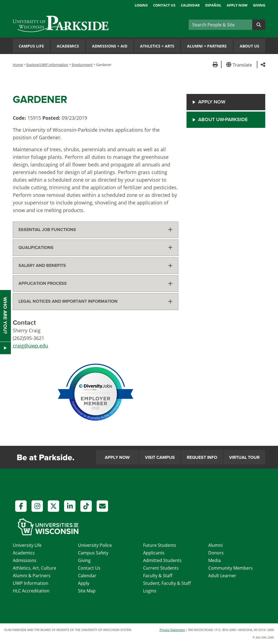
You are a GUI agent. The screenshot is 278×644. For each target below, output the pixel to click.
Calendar (190, 5)
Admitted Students (162, 560)
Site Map (87, 591)
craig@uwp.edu (30, 346)
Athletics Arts (157, 46)
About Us (249, 46)
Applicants (154, 553)
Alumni (215, 545)
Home (18, 65)
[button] (240, 64)
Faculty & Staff (158, 576)
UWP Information (31, 583)
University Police (95, 545)
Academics (68, 46)
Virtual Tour (244, 457)
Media (214, 560)
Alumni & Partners (32, 576)
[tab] (96, 230)
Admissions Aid (110, 46)
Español (213, 5)
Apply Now (237, 5)
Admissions (25, 560)
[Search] (220, 25)
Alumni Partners (207, 46)
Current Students (161, 568)
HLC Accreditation (31, 591)
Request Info (202, 457)
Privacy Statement (172, 630)
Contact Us (164, 5)
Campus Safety (93, 553)
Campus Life (31, 46)
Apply (84, 583)
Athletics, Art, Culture (34, 568)
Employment (82, 65)
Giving (259, 5)
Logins (141, 5)
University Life (27, 545)
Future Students (160, 545)
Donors (216, 553)
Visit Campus (160, 457)
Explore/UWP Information (47, 65)
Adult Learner (222, 576)
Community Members (230, 568)
